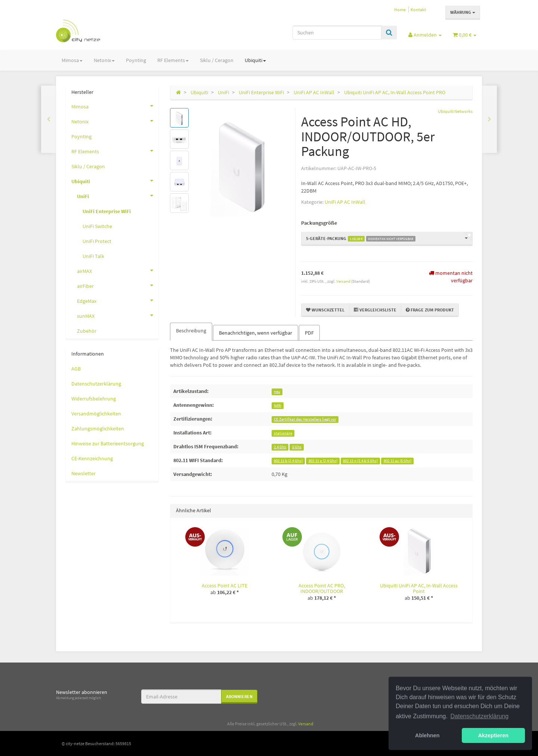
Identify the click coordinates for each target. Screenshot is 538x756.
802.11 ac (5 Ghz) (398, 461)
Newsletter (84, 473)
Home (400, 10)
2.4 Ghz (280, 447)
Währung (463, 12)
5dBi (278, 405)
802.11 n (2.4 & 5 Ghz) (360, 461)
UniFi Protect (97, 241)
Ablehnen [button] (427, 735)
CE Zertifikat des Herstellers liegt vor (305, 419)
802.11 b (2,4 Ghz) (288, 461)
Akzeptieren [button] (493, 735)
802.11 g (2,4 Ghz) (323, 461)
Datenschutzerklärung (96, 384)
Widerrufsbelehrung (94, 399)
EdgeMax (118, 300)
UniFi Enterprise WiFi (107, 211)
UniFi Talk (93, 256)
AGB (76, 369)
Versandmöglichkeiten (96, 414)
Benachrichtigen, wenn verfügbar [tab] (256, 333)
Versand (344, 281)
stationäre (283, 433)
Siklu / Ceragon (217, 60)
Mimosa (72, 60)
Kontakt (418, 10)
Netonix (104, 60)
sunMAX (118, 315)
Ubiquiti (255, 60)
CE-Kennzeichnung (92, 458)
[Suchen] (337, 33)
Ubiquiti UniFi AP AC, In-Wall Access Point (419, 588)
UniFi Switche (97, 226)
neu (277, 392)
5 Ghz (297, 447)
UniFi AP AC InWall (345, 202)
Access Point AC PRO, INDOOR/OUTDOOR (322, 588)
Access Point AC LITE (225, 586)
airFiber (118, 285)
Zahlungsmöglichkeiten (98, 428)
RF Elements (173, 60)
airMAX (118, 270)
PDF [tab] (309, 333)
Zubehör (87, 331)
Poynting (136, 60)
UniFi (118, 196)
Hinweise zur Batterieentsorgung (108, 443)
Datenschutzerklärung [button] (480, 716)
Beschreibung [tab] (191, 331)
